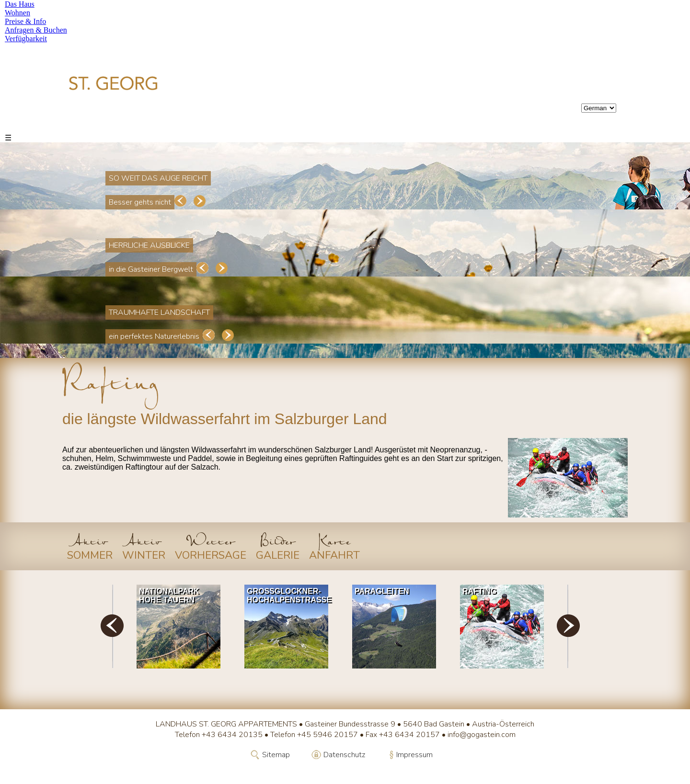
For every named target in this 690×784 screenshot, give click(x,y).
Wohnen (17, 13)
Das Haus (20, 4)
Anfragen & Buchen (36, 30)
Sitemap (276, 755)
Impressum (414, 755)
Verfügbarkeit (26, 39)
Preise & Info (25, 21)
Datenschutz (344, 755)
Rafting (479, 591)
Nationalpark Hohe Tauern (169, 595)
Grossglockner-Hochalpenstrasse (289, 595)
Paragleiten (382, 591)
